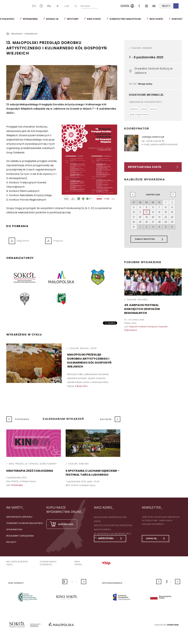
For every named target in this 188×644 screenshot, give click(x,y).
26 (147, 222)
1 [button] (167, 582)
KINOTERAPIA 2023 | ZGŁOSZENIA (30, 471)
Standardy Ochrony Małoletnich (25, 523)
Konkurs (147, 48)
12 (147, 212)
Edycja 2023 (81, 386)
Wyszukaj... (96, 6)
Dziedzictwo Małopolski (125, 19)
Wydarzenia (30, 19)
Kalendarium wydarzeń (63, 419)
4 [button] (73, 582)
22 (166, 217)
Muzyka (84, 348)
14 (159, 212)
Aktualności (17, 34)
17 (134, 217)
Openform (173, 625)
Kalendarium (31, 34)
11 (140, 212)
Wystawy (73, 19)
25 (140, 222)
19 (147, 217)
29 (166, 222)
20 (153, 217)
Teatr (93, 348)
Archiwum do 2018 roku (19, 517)
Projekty (11, 542)
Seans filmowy (48, 464)
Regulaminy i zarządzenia (20, 536)
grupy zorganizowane (139, 114)
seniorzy (154, 109)
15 (166, 212)
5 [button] (76, 582)
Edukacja (52, 19)
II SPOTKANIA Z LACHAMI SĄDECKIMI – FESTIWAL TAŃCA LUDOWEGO (93, 473)
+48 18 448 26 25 (155, 141)
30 (172, 222)
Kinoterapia (17, 485)
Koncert (84, 464)
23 (172, 217)
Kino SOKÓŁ (94, 19)
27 (153, 222)
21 (159, 217)
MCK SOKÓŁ (156, 19)
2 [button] (67, 582)
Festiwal (143, 300)
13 (153, 212)
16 (172, 212)
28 (159, 222)
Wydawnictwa (14, 529)
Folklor (74, 348)
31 (134, 227)
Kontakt (177, 19)
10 (134, 212)
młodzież (134, 109)
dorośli (144, 109)
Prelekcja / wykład (27, 464)
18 (140, 217)
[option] (62, 83)
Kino (11, 464)
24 (134, 222)
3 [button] (71, 582)
